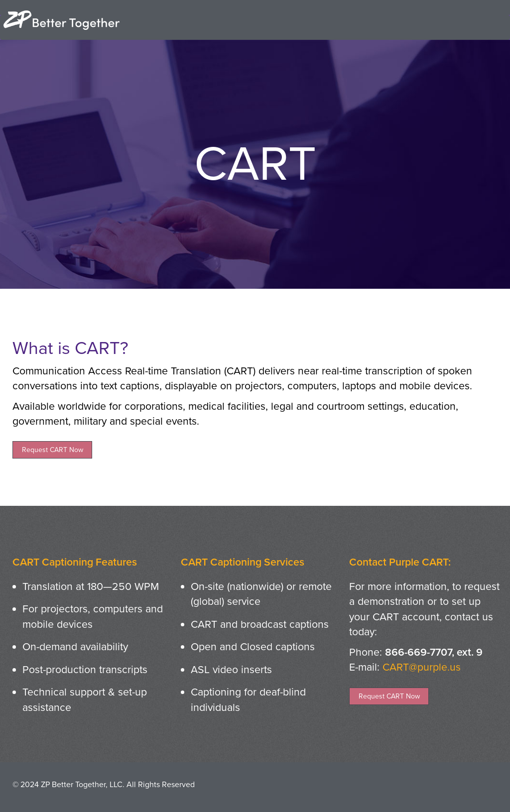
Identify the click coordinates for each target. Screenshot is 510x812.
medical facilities (227, 406)
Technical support (64, 692)
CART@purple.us (422, 667)
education (433, 406)
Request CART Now (53, 450)
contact (462, 617)
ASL (200, 670)
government (40, 421)
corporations (154, 406)
